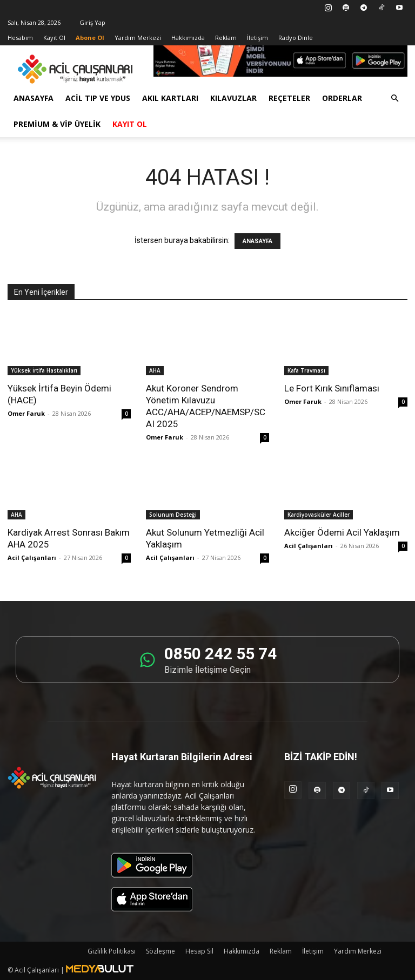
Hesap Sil (199, 951)
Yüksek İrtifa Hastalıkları (44, 370)
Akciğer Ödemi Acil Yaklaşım (342, 532)
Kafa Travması (306, 370)
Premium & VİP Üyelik (57, 124)
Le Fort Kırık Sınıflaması (332, 388)
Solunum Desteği (173, 515)
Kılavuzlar (233, 98)
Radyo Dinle (296, 38)
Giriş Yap (92, 22)
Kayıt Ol (54, 38)
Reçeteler (289, 98)
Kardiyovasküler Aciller (319, 515)
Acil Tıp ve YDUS (98, 98)
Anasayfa (34, 98)
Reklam (226, 38)
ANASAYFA (257, 241)
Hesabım (20, 38)
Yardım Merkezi (138, 38)
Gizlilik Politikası (112, 951)
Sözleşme (160, 951)
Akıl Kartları (170, 98)
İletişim (257, 38)
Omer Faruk (26, 413)
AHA (155, 370)
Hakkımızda (188, 38)
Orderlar (342, 98)
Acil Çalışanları (32, 557)
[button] (394, 99)
